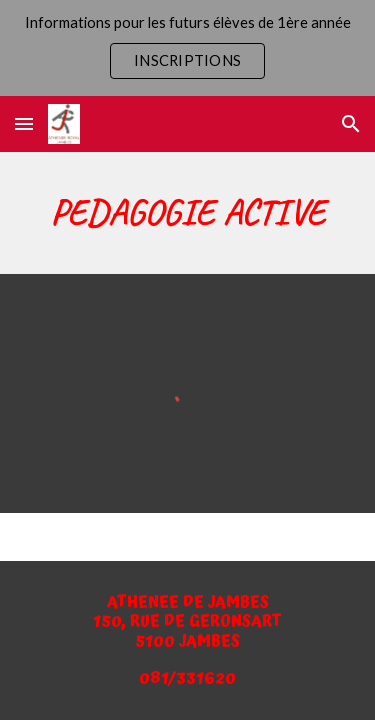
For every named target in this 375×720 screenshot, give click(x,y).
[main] (188, 213)
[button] (24, 123)
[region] (187, 48)
